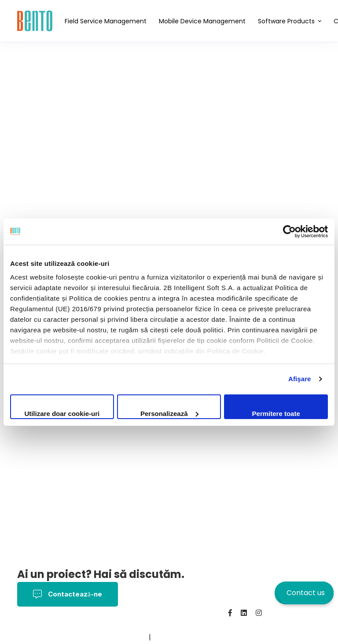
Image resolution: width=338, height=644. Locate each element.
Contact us (306, 593)
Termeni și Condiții (112, 625)
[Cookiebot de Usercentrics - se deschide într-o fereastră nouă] (289, 232)
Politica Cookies (176, 625)
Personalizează (169, 414)
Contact (75, 637)
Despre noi (37, 637)
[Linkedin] (244, 613)
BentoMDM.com (120, 637)
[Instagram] (259, 613)
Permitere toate (276, 414)
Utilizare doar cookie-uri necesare (62, 414)
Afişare (300, 379)
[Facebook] (230, 613)
